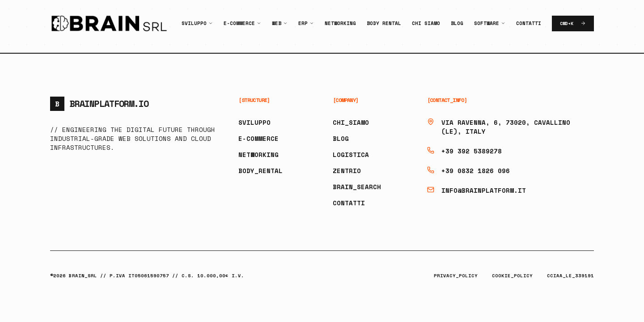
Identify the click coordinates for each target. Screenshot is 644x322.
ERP (303, 23)
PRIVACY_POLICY (456, 276)
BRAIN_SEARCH (357, 187)
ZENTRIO (347, 171)
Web (277, 23)
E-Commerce (239, 23)
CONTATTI (349, 203)
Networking (340, 23)
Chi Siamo (426, 23)
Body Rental (384, 23)
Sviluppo (194, 23)
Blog (457, 23)
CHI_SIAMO (351, 122)
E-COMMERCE (258, 138)
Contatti (529, 23)
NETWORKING (258, 155)
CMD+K (573, 23)
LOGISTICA (351, 155)
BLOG (341, 138)
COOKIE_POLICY (512, 276)
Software (487, 23)
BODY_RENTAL (261, 171)
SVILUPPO (254, 122)
